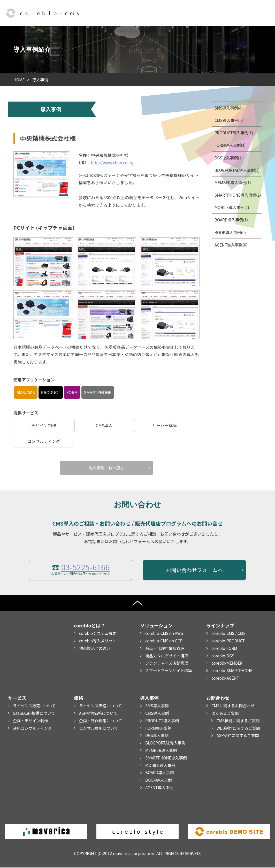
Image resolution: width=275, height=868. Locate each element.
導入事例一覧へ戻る (106, 468)
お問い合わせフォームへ (194, 570)
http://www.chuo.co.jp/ (113, 163)
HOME (19, 80)
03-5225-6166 (85, 567)
